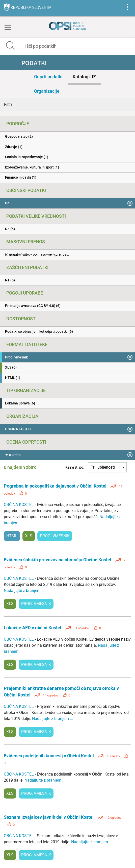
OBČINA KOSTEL (19, 505)
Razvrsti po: (75, 467)
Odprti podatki (48, 77)
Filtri (8, 104)
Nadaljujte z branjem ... (24, 590)
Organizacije (47, 91)
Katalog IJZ (84, 77)
